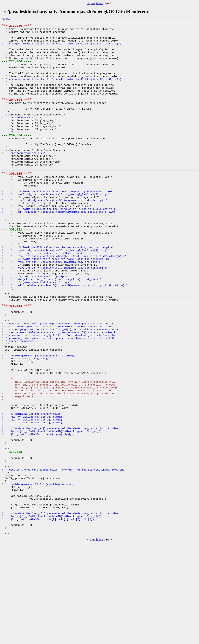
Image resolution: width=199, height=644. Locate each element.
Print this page (7, 19)
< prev (91, 3)
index (100, 3)
